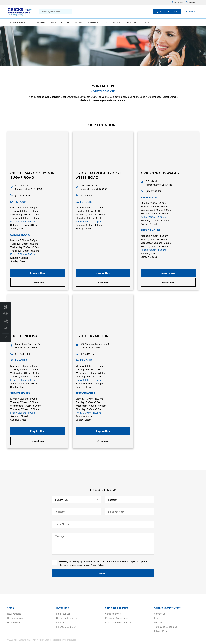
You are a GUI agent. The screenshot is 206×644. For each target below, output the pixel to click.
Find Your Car (63, 614)
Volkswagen (38, 22)
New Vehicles (14, 614)
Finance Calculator (66, 627)
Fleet (157, 618)
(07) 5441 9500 (88, 354)
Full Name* (61, 512)
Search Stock (18, 22)
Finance (191, 12)
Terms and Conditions (165, 627)
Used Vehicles (14, 622)
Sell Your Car (112, 22)
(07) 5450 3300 (23, 195)
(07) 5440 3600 (23, 354)
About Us (131, 22)
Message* (60, 536)
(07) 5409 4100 (88, 195)
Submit (103, 573)
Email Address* (116, 512)
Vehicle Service (113, 614)
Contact (147, 22)
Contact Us (160, 614)
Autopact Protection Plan (118, 622)
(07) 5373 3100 (154, 191)
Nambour (93, 22)
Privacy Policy (97, 565)
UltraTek (158, 622)
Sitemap (48, 640)
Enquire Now (38, 273)
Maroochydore (60, 22)
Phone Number (63, 524)
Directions (38, 282)
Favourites (194, 3)
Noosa (79, 22)
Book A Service (167, 12)
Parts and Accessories (117, 618)
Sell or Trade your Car (67, 618)
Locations (179, 3)
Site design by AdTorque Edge (64, 640)
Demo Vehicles (15, 618)
